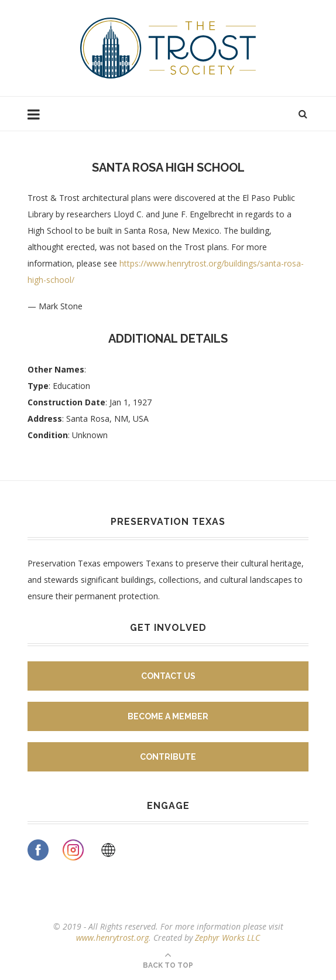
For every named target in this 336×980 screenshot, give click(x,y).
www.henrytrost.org (112, 938)
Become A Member (168, 716)
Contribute (168, 757)
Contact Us (168, 676)
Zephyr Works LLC (227, 938)
